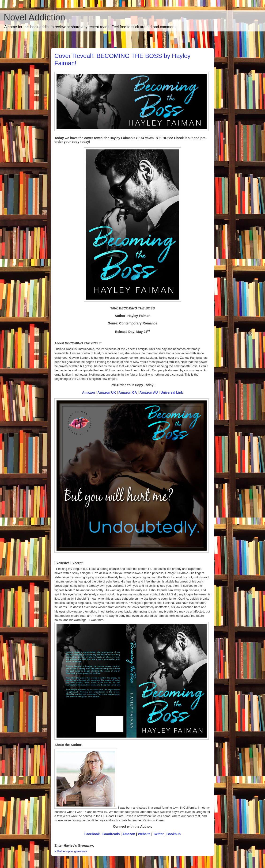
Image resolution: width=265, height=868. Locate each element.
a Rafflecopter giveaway (71, 851)
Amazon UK (107, 392)
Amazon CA (128, 392)
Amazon (88, 392)
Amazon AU (149, 392)
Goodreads (111, 834)
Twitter (158, 834)
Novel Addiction (34, 17)
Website (145, 834)
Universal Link (172, 392)
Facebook (92, 834)
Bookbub (174, 834)
